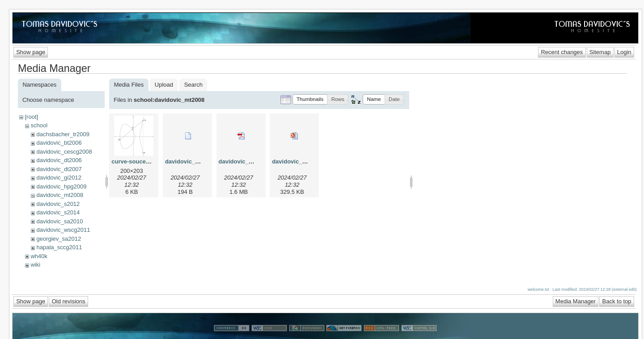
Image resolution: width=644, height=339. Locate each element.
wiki (35, 265)
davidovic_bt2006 (59, 143)
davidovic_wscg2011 (63, 230)
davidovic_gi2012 (59, 178)
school (39, 125)
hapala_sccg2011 (59, 247)
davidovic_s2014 (58, 212)
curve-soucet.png (136, 161)
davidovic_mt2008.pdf (249, 161)
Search (193, 85)
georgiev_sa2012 (59, 239)
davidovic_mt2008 (60, 195)
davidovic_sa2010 (59, 221)
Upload (164, 85)
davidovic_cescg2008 (64, 152)
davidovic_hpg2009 (61, 186)
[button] (310, 99)
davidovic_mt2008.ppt (302, 161)
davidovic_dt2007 (59, 169)
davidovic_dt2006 (59, 160)
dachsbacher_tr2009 (63, 134)
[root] (31, 117)
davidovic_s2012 (58, 204)
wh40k (39, 256)
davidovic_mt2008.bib (195, 161)
